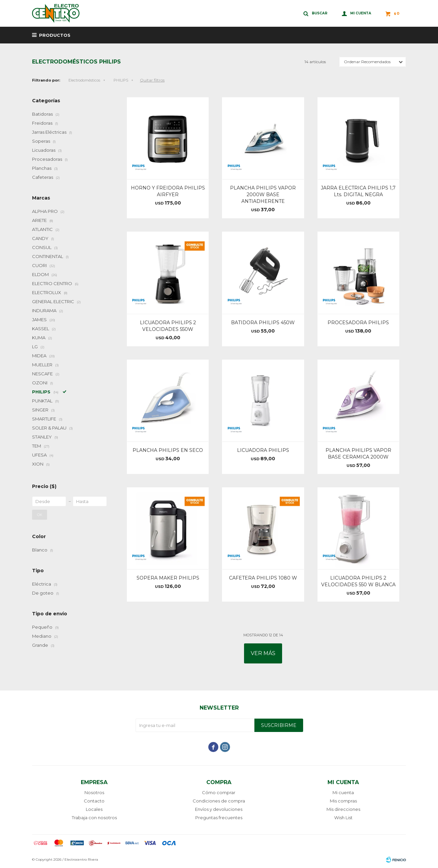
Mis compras (343, 801)
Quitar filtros (152, 80)
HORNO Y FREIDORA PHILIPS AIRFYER (168, 191)
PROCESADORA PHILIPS (358, 323)
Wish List (343, 818)
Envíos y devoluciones (219, 809)
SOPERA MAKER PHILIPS (168, 578)
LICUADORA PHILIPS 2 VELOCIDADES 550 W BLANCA (358, 581)
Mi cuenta (343, 792)
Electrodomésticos (84, 80)
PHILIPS (121, 80)
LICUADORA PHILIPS (263, 450)
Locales (94, 809)
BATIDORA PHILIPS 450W (263, 323)
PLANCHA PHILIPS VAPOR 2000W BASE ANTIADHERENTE (263, 195)
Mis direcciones (343, 809)
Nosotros (94, 792)
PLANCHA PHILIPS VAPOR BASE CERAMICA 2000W (358, 454)
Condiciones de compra (219, 801)
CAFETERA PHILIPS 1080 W (263, 578)
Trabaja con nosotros (94, 818)
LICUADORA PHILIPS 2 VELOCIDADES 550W (168, 326)
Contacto (94, 801)
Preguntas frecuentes (219, 818)
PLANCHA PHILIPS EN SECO (168, 450)
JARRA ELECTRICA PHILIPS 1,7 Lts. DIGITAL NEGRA (358, 191)
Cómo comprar (219, 792)
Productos (55, 35)
